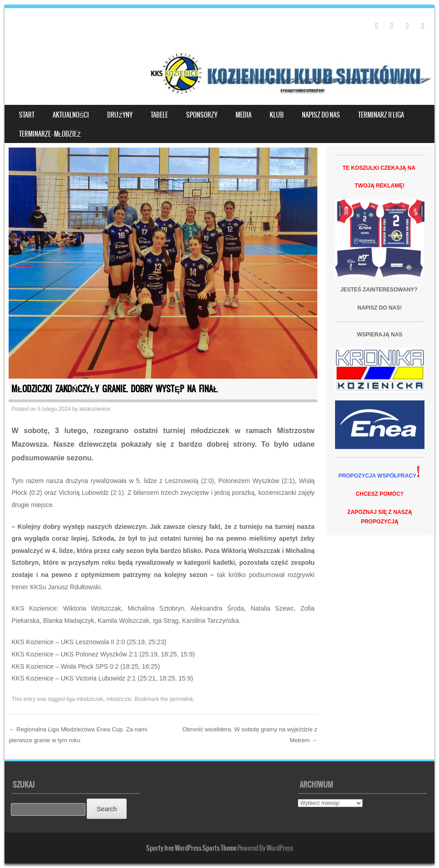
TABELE (159, 115)
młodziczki (119, 699)
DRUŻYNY (120, 115)
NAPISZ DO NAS (321, 115)
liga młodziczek (85, 699)
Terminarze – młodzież (50, 134)
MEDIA (244, 115)
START (27, 115)
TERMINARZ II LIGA (381, 115)
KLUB (277, 115)
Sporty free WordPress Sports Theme (191, 848)
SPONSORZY (202, 115)
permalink (182, 699)
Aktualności (71, 115)
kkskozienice (95, 409)
